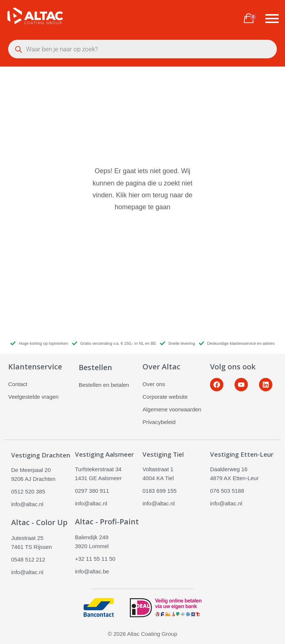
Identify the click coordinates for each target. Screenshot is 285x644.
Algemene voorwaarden (172, 409)
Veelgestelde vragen (33, 397)
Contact (18, 384)
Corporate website (165, 397)
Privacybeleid (159, 422)
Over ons (154, 384)
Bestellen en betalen (104, 385)
